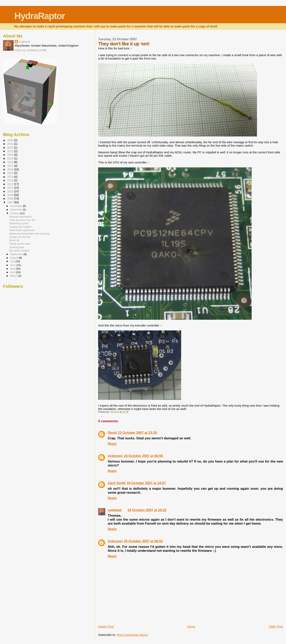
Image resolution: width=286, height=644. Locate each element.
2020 (11, 155)
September (17, 254)
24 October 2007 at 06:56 (143, 456)
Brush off (14, 240)
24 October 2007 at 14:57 (146, 483)
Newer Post (106, 626)
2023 (11, 144)
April (13, 272)
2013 (11, 180)
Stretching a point (19, 224)
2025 (11, 140)
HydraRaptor (40, 16)
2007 (11, 202)
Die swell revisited (19, 251)
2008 (11, 199)
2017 (11, 166)
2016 (11, 169)
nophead (115, 510)
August (14, 258)
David (112, 433)
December (16, 206)
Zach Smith (117, 483)
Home (191, 626)
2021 (11, 151)
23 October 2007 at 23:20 (137, 433)
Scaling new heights (20, 227)
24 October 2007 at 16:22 (147, 510)
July (13, 261)
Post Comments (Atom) (132, 635)
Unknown (115, 456)
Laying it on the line (20, 237)
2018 (11, 162)
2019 (11, 159)
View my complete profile (31, 50)
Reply (112, 444)
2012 (11, 184)
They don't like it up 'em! (23, 220)
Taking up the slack (20, 244)
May (13, 269)
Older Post (276, 626)
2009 (11, 195)
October (15, 213)
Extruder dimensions (21, 217)
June (13, 265)
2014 (11, 177)
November (16, 210)
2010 (11, 191)
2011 (11, 188)
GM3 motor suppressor (22, 230)
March (14, 276)
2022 (11, 148)
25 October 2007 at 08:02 (143, 541)
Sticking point (17, 247)
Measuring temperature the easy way (30, 234)
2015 (11, 173)
